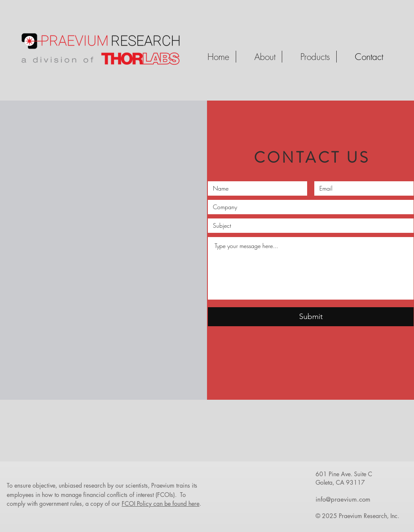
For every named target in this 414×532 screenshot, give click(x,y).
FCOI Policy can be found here (161, 503)
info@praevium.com (343, 499)
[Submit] (311, 317)
